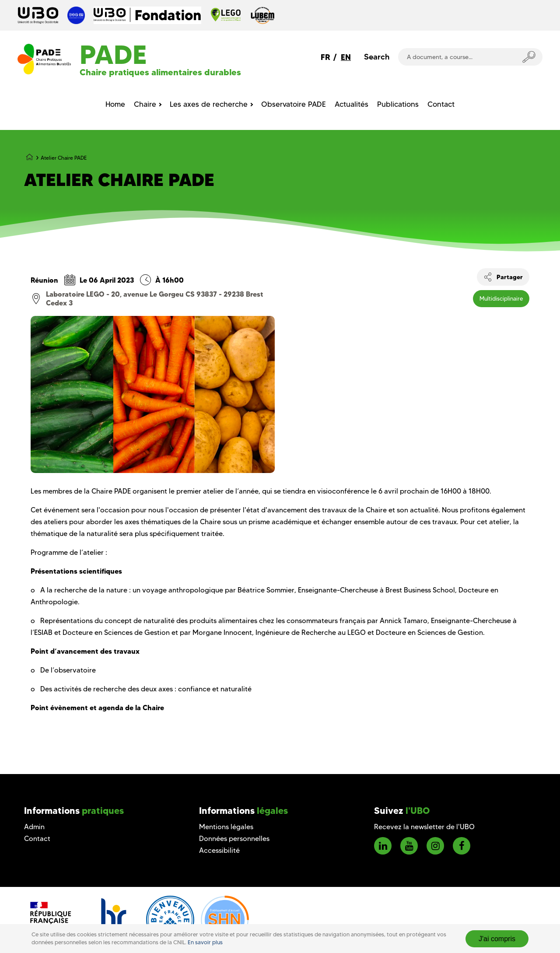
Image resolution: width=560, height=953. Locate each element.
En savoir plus (205, 942)
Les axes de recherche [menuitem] (209, 104)
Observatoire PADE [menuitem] (294, 104)
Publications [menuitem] (398, 104)
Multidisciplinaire (501, 298)
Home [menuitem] (115, 104)
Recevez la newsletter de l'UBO (424, 827)
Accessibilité (219, 850)
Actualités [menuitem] (352, 104)
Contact (37, 839)
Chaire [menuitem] (145, 104)
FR (325, 57)
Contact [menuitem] (441, 104)
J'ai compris (497, 939)
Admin (34, 827)
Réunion (44, 280)
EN (346, 57)
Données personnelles (234, 839)
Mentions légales (226, 827)
